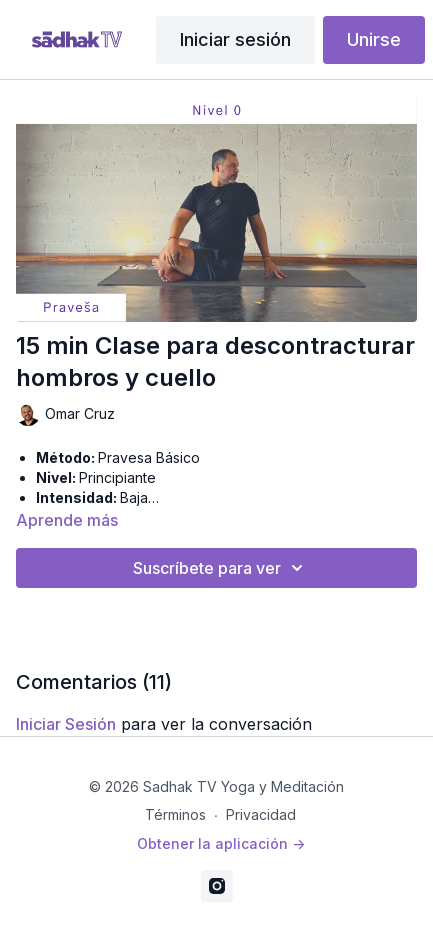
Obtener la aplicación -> (221, 843)
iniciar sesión (66, 724)
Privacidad (261, 814)
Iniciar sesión (235, 39)
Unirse (374, 39)
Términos (175, 814)
